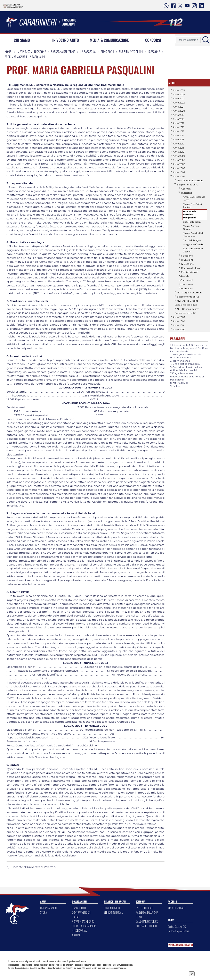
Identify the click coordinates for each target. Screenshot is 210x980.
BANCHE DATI (79, 908)
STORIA (44, 912)
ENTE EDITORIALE (144, 908)
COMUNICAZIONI (112, 908)
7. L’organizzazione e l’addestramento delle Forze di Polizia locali (187, 376)
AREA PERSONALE (177, 908)
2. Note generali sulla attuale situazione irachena (186, 356)
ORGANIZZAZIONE (49, 908)
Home (8, 51)
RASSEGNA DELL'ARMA (147, 912)
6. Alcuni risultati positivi (183, 370)
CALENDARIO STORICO (147, 921)
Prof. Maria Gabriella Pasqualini (25, 57)
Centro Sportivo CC (177, 926)
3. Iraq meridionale (180, 361)
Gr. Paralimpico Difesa (178, 931)
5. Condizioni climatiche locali (187, 367)
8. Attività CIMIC (179, 383)
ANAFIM (76, 935)
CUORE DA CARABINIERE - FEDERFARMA (84, 928)
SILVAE (139, 917)
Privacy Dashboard (32, 973)
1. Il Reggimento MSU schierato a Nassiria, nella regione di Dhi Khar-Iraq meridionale (189, 348)
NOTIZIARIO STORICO (146, 926)
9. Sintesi (175, 386)
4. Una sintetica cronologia (185, 364)
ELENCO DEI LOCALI (114, 912)
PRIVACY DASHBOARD (83, 921)
